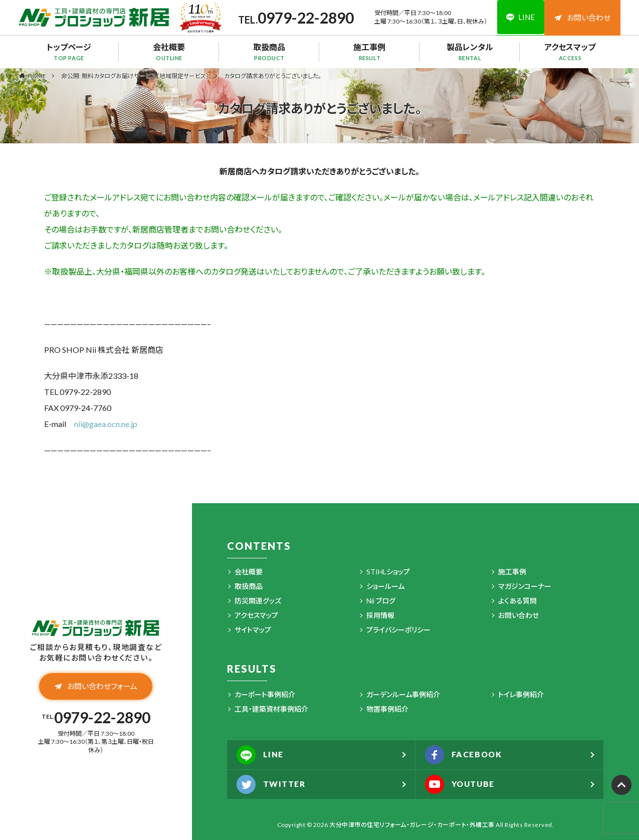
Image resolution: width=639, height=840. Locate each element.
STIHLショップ (388, 572)
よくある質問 (517, 601)
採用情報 (380, 615)
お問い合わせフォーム (96, 687)
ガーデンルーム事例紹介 (403, 694)
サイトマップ (253, 630)
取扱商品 (270, 52)
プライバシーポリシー (398, 630)
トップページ (69, 52)
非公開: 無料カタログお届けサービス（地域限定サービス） (135, 76)
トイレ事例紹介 (521, 694)
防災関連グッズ (258, 601)
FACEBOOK (465, 755)
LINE (261, 755)
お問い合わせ (582, 18)
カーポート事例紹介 (265, 694)
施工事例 (370, 52)
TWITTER (272, 784)
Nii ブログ (381, 601)
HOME (37, 76)
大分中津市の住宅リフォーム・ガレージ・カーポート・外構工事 (412, 825)
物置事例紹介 (387, 709)
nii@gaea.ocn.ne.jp (106, 424)
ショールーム (385, 586)
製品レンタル (470, 52)
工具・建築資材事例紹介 (271, 709)
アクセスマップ (570, 52)
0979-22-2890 (304, 18)
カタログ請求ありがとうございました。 (273, 76)
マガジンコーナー (525, 586)
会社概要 (169, 52)
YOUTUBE (461, 784)
